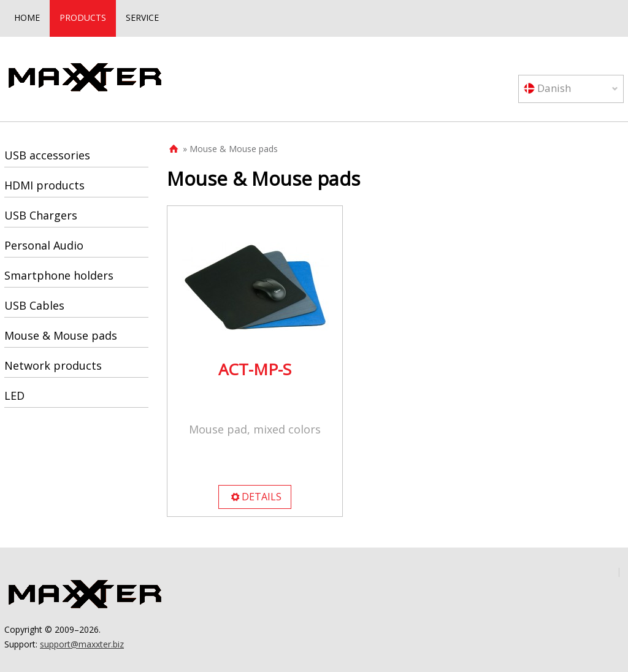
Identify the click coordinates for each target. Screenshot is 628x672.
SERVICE (142, 17)
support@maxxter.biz (82, 644)
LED (14, 395)
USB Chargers (41, 215)
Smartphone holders (59, 275)
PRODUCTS (83, 17)
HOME (27, 17)
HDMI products (44, 185)
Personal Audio (44, 245)
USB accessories (47, 155)
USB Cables (34, 305)
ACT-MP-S (255, 369)
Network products (53, 365)
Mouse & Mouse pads (61, 335)
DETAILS (256, 497)
